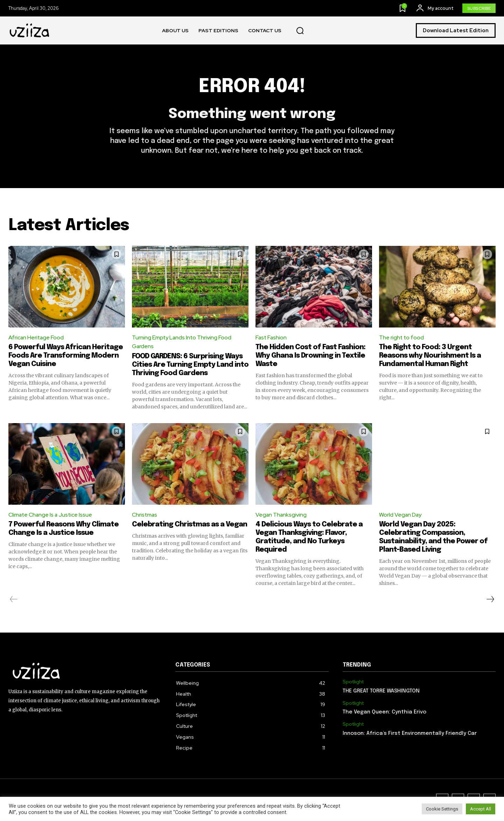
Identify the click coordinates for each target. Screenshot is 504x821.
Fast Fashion (272, 338)
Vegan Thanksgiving (281, 515)
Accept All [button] (481, 809)
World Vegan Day (401, 515)
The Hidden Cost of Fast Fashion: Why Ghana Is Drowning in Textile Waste (310, 356)
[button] (300, 31)
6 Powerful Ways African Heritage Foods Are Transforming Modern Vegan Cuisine (66, 356)
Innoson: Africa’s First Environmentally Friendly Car (410, 734)
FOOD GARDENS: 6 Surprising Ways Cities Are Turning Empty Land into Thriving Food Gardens (190, 365)
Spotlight (353, 682)
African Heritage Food (37, 338)
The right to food (402, 338)
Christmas (145, 515)
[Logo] (30, 31)
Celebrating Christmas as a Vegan (190, 525)
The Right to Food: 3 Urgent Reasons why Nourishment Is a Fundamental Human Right (430, 356)
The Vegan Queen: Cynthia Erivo (384, 713)
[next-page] (490, 600)
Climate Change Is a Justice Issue (51, 515)
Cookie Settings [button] (442, 809)
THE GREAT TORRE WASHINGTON (381, 692)
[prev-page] (14, 600)
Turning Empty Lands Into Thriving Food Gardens (182, 342)
